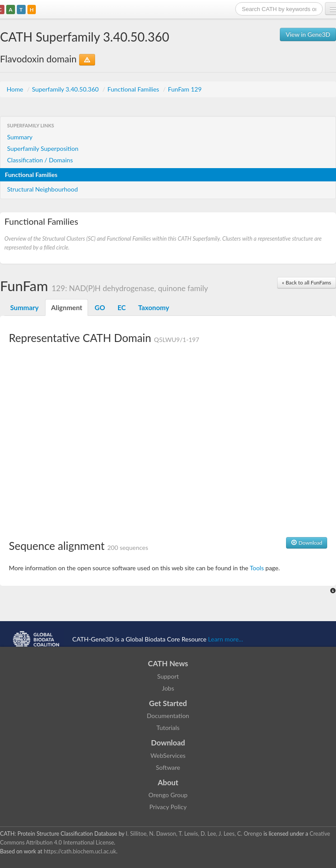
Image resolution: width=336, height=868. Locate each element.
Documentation (168, 716)
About (168, 782)
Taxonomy (153, 307)
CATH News (168, 663)
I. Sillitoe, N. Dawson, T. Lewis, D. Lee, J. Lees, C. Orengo (194, 834)
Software (168, 767)
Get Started (168, 703)
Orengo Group (168, 795)
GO (100, 307)
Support (168, 676)
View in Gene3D (308, 34)
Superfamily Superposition (43, 148)
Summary (20, 137)
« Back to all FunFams (307, 282)
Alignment (67, 307)
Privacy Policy (168, 807)
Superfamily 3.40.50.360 (66, 89)
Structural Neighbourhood (42, 189)
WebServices (168, 755)
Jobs (168, 688)
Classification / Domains (40, 160)
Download (307, 543)
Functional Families (134, 89)
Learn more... (226, 639)
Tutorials (168, 728)
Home (16, 89)
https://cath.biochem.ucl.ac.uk (80, 851)
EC (122, 307)
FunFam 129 (185, 89)
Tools (257, 568)
